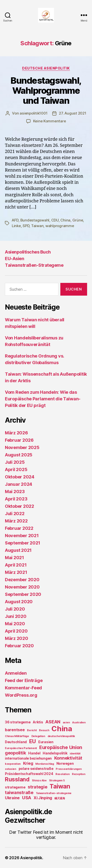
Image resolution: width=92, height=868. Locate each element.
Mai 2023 (15, 492)
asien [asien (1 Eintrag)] (66, 723)
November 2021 (22, 536)
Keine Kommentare (50, 121)
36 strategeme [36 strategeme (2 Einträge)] (18, 722)
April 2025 (16, 469)
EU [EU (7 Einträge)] (33, 741)
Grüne (78, 220)
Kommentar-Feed (23, 688)
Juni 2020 (16, 616)
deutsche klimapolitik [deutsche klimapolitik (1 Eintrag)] (61, 736)
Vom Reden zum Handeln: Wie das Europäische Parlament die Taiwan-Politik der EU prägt (43, 399)
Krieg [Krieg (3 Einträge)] (28, 763)
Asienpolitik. (32, 858)
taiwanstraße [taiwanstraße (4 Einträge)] (19, 793)
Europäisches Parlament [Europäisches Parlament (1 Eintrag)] (21, 748)
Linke (16, 226)
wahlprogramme (60, 226)
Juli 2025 (15, 462)
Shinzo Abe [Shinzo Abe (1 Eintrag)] (39, 781)
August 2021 (18, 550)
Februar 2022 (19, 528)
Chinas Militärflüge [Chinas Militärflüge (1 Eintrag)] (17, 736)
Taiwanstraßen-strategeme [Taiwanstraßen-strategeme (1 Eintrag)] (54, 793)
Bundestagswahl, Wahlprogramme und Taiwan (46, 91)
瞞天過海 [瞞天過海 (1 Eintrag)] (60, 798)
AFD (15, 220)
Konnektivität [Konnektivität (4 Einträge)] (68, 758)
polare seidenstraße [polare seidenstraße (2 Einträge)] (36, 769)
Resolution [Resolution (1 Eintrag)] (62, 774)
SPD (26, 226)
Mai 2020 (15, 624)
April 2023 (16, 499)
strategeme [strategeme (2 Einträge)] (15, 787)
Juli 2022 (15, 514)
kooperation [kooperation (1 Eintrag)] (13, 764)
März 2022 (16, 521)
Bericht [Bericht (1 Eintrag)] (32, 730)
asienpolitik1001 (33, 113)
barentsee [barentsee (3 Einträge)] (15, 730)
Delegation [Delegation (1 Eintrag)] (38, 736)
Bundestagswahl (35, 220)
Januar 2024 (19, 484)
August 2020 (19, 602)
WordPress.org (21, 695)
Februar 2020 (19, 646)
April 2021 (16, 565)
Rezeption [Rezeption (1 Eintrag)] (79, 774)
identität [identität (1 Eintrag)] (75, 754)
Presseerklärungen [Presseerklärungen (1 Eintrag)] (69, 769)
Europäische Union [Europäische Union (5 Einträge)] (61, 747)
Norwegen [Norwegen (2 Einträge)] (65, 763)
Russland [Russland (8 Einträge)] (17, 779)
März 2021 (16, 572)
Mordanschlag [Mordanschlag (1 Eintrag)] (45, 764)
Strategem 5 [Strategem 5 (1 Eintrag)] (57, 781)
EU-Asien (14, 259)
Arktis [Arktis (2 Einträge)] (38, 722)
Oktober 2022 (20, 506)
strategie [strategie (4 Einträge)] (38, 787)
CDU (55, 220)
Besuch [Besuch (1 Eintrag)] (44, 730)
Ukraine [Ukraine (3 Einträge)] (12, 798)
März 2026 (16, 433)
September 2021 (23, 543)
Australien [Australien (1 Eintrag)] (79, 723)
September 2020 (23, 594)
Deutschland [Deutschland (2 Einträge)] (16, 742)
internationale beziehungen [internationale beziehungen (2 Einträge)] (28, 758)
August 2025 (19, 455)
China (65, 220)
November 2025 (22, 447)
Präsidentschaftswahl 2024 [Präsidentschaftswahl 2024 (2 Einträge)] (29, 774)
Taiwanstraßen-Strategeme (34, 265)
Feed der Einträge (24, 680)
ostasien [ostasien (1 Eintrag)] (11, 769)
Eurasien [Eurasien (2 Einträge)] (46, 742)
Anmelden (16, 673)
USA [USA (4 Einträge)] (27, 798)
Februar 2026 (19, 440)
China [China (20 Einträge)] (62, 729)
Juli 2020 (15, 609)
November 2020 (22, 587)
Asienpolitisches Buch (28, 252)
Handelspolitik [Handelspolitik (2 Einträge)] (55, 753)
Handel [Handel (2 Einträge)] (34, 753)
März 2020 (17, 638)
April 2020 (16, 631)
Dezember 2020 (22, 580)
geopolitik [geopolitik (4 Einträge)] (15, 753)
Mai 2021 (14, 558)
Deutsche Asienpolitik (46, 68)
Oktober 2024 (20, 477)
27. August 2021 (72, 113)
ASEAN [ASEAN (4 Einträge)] (53, 722)
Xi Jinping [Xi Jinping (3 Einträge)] (43, 798)
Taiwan (37, 226)
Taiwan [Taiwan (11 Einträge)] (60, 786)
